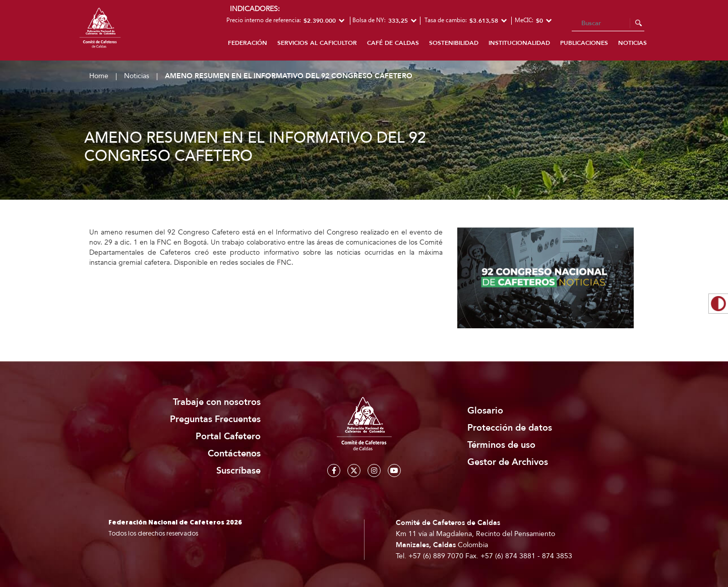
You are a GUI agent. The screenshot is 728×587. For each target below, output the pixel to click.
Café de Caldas (393, 43)
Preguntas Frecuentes (215, 419)
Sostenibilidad (454, 43)
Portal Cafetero (228, 436)
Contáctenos (234, 454)
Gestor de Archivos (508, 462)
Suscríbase (238, 471)
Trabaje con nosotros (217, 402)
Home (99, 76)
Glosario (485, 411)
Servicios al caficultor (317, 43)
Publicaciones (584, 43)
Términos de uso (501, 445)
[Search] (608, 24)
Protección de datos (510, 428)
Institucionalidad (519, 43)
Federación (248, 43)
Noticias (632, 43)
